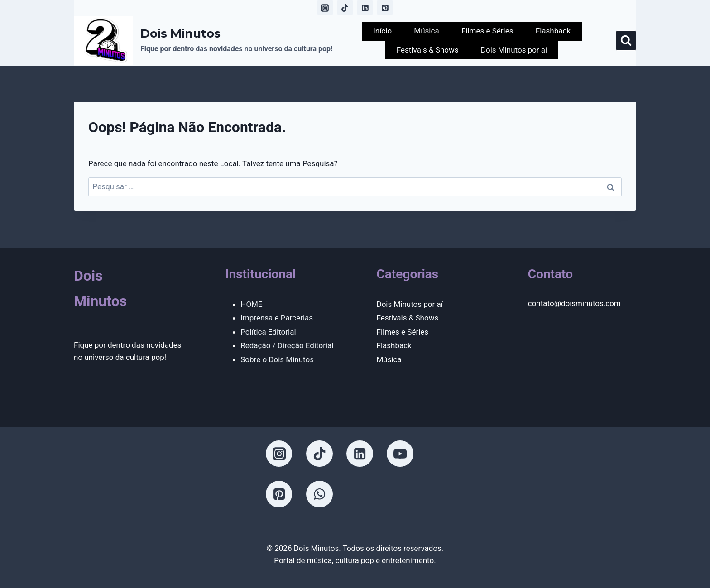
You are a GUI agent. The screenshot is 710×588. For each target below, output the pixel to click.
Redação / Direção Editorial (287, 345)
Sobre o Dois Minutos (277, 359)
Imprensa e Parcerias (277, 318)
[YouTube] (400, 454)
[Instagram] (325, 8)
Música (426, 31)
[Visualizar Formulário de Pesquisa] (626, 41)
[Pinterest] (385, 8)
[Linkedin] (365, 8)
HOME (251, 304)
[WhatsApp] (319, 494)
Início (382, 31)
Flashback (553, 31)
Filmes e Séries (487, 31)
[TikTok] (345, 8)
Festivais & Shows (428, 50)
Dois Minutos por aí (514, 50)
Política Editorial (268, 332)
